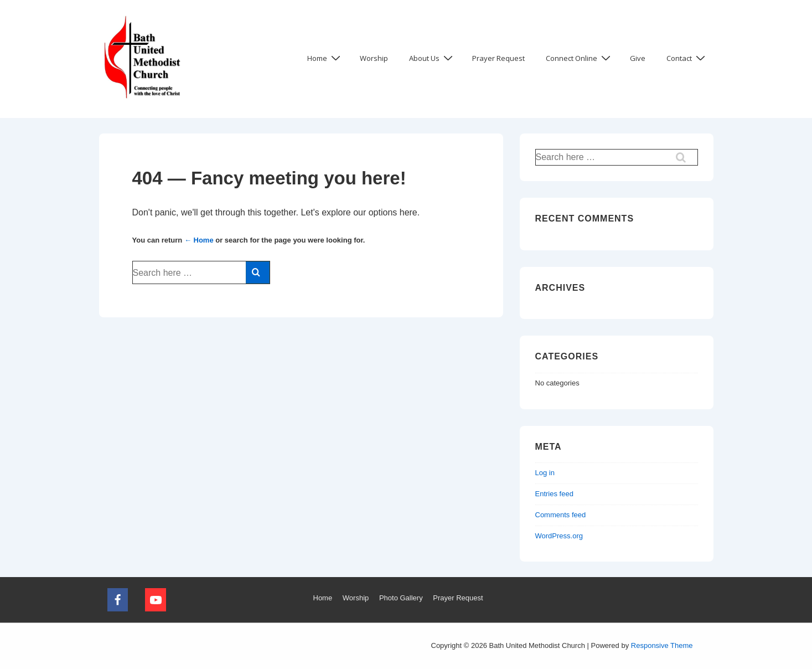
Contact (687, 58)
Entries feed (554, 494)
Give (638, 58)
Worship (374, 58)
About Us (432, 58)
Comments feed (561, 515)
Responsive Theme (662, 645)
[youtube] (156, 600)
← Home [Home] (199, 240)
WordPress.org (559, 536)
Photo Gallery (401, 598)
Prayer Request (498, 58)
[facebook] (118, 600)
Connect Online (580, 58)
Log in (545, 473)
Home (325, 58)
